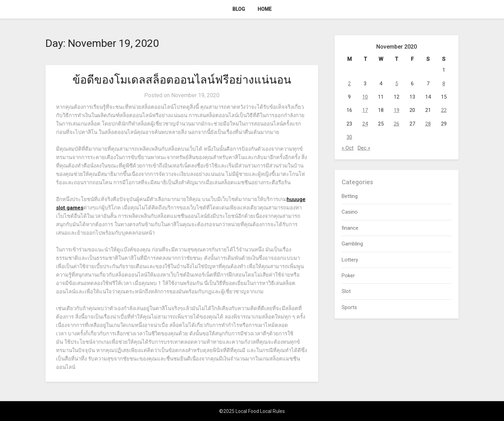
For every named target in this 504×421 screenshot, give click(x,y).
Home (265, 9)
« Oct (348, 148)
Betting (350, 196)
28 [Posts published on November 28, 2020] (428, 124)
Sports (349, 307)
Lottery (350, 260)
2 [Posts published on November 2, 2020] (349, 84)
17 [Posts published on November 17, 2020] (365, 110)
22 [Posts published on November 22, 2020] (444, 110)
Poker (348, 276)
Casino (350, 212)
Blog (239, 9)
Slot (346, 291)
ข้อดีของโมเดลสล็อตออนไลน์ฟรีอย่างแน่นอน (182, 80)
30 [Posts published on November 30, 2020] (349, 137)
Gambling (352, 244)
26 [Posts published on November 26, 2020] (397, 124)
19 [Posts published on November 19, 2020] (397, 110)
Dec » (364, 148)
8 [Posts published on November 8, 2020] (444, 84)
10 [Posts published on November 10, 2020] (365, 97)
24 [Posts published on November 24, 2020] (365, 124)
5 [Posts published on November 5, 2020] (397, 84)
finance (350, 228)
